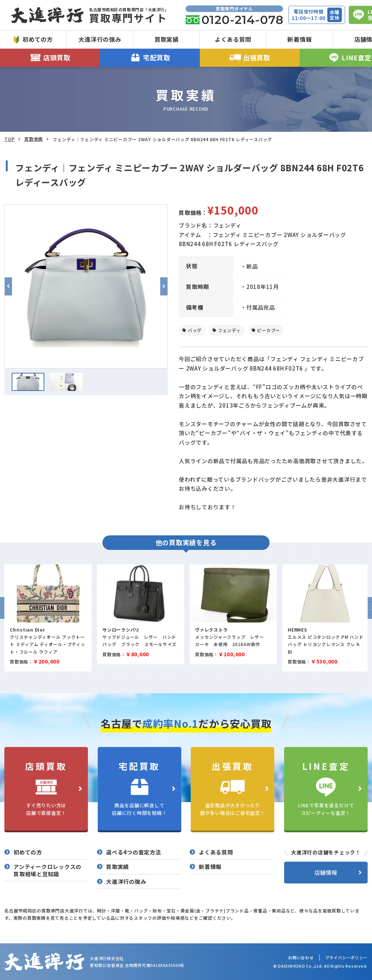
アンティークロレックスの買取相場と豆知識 (47, 870)
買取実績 (167, 39)
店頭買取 (50, 58)
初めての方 (33, 39)
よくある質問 (233, 39)
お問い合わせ (301, 957)
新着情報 (300, 39)
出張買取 (250, 58)
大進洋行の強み (100, 39)
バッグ (195, 330)
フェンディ (229, 330)
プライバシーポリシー (347, 957)
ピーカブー (268, 330)
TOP (9, 139)
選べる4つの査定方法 (134, 852)
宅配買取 (150, 58)
